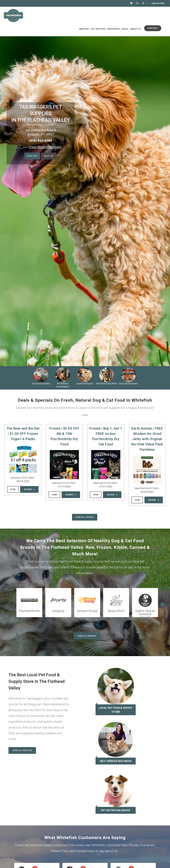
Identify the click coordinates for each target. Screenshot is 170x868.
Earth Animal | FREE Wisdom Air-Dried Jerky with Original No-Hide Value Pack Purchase (147, 439)
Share (29, 489)
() (45, 147)
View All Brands (87, 636)
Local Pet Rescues (86, 384)
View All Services (22, 750)
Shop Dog (31, 156)
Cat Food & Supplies (42, 384)
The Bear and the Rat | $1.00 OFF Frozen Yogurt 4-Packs (23, 434)
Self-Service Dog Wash (108, 384)
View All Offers (85, 517)
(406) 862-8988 (41, 141)
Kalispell (82, 851)
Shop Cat (50, 156)
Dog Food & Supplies (130, 384)
